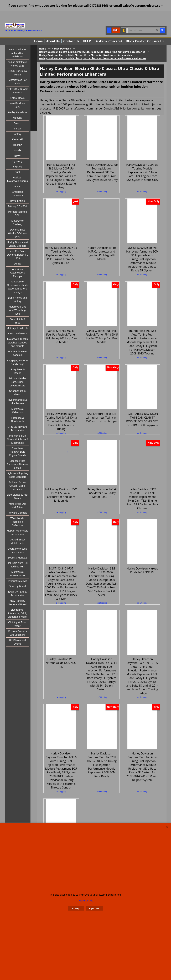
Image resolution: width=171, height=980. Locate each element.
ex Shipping (61, 191)
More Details (86, 900)
